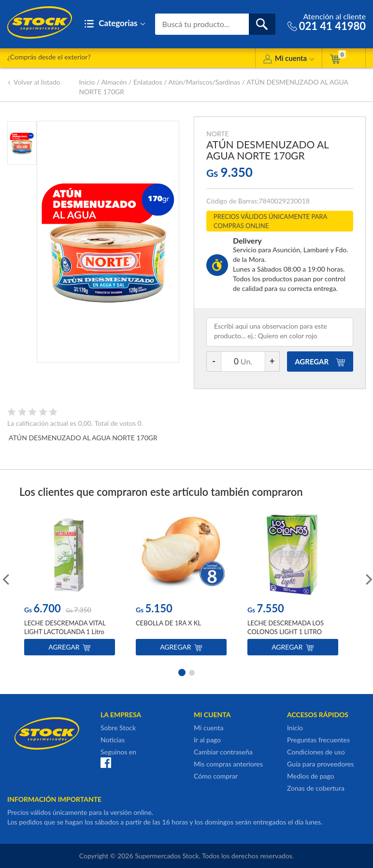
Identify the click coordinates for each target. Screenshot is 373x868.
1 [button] (181, 672)
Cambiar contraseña (223, 752)
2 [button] (192, 672)
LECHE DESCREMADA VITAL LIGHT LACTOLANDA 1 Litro (65, 627)
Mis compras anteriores (228, 764)
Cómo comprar (216, 776)
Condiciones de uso (316, 752)
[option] (70, 586)
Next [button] (368, 579)
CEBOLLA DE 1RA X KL (168, 623)
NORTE (218, 134)
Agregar (69, 647)
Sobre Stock (118, 728)
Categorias (115, 24)
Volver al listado (34, 82)
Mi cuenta (289, 60)
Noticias (113, 740)
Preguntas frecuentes (318, 740)
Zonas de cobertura (316, 788)
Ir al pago (207, 740)
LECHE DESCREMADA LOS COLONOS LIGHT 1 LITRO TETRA (286, 632)
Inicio (87, 82)
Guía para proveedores (320, 764)
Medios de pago (311, 776)
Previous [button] (5, 579)
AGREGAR (320, 362)
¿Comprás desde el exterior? (49, 57)
